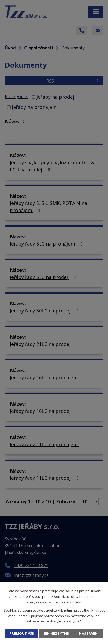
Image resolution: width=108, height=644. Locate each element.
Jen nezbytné (56, 633)
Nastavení (89, 633)
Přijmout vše (21, 633)
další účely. (73, 602)
